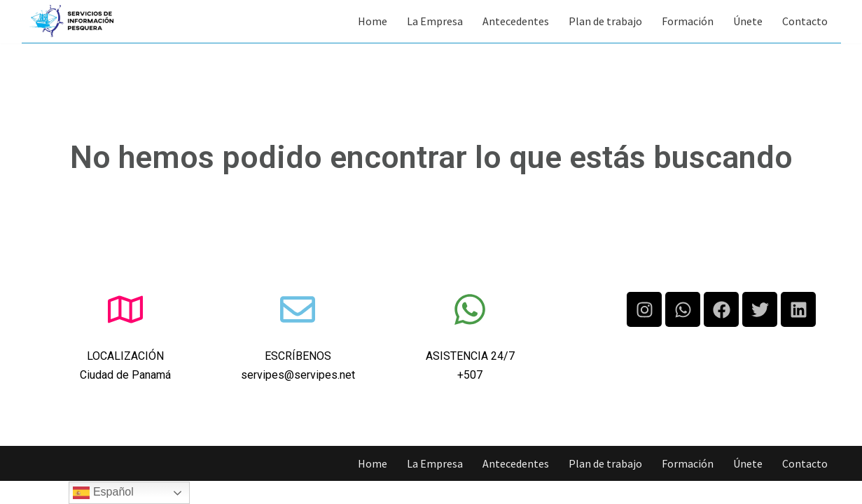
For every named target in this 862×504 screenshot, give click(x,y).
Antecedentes (516, 21)
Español (103, 493)
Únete (748, 21)
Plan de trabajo (605, 21)
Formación (688, 21)
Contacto (805, 21)
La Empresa (435, 21)
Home (373, 21)
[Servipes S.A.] (71, 21)
